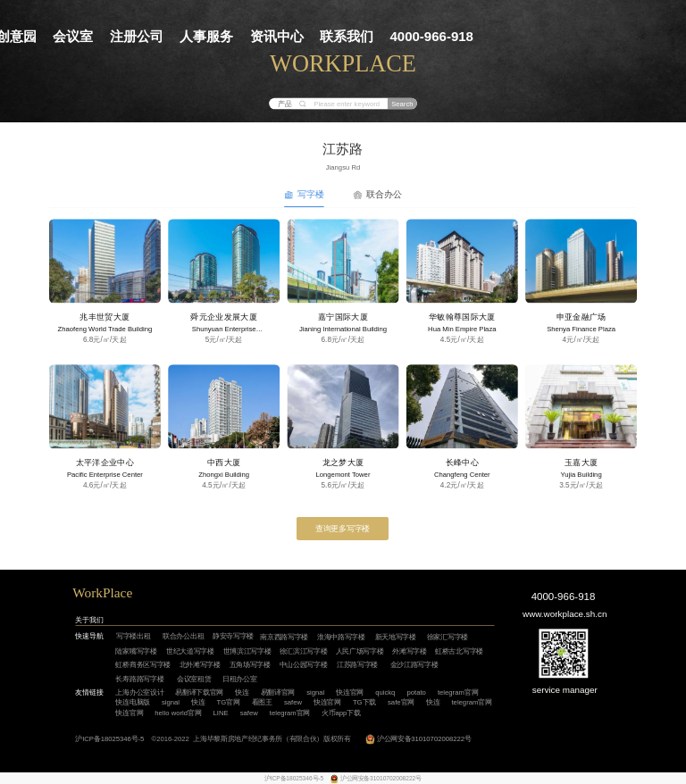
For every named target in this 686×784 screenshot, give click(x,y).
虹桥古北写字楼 (459, 651)
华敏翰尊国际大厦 (462, 317)
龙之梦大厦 (343, 463)
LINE (220, 713)
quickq (385, 692)
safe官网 (401, 702)
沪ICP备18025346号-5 (109, 739)
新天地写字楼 (396, 637)
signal (315, 692)
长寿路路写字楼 (139, 678)
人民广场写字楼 (360, 651)
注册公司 (137, 36)
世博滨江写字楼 (247, 651)
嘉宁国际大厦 (343, 317)
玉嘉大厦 (581, 463)
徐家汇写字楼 (448, 637)
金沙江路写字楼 (414, 665)
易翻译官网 (278, 692)
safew (293, 702)
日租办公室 (239, 678)
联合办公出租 (183, 636)
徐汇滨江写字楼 (304, 651)
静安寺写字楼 (233, 636)
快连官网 (350, 692)
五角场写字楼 (250, 665)
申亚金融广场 (581, 317)
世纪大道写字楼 (190, 651)
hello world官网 (178, 713)
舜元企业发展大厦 (224, 317)
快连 (242, 692)
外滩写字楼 (409, 651)
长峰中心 (462, 463)
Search (402, 104)
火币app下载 (341, 713)
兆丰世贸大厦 (105, 317)
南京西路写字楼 (284, 637)
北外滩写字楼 (200, 665)
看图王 (262, 702)
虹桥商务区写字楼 (142, 665)
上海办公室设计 (139, 692)
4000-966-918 (432, 36)
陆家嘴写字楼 (136, 651)
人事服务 (206, 36)
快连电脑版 (132, 702)
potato (416, 692)
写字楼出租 (133, 636)
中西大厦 (224, 463)
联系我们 (347, 36)
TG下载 (364, 702)
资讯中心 (277, 36)
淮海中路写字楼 (341, 637)
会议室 (73, 36)
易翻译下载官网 (199, 692)
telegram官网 (458, 692)
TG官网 (229, 702)
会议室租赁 (194, 678)
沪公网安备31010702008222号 (424, 739)
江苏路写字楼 (357, 665)
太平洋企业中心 (105, 463)
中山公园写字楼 (304, 665)
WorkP (91, 593)
